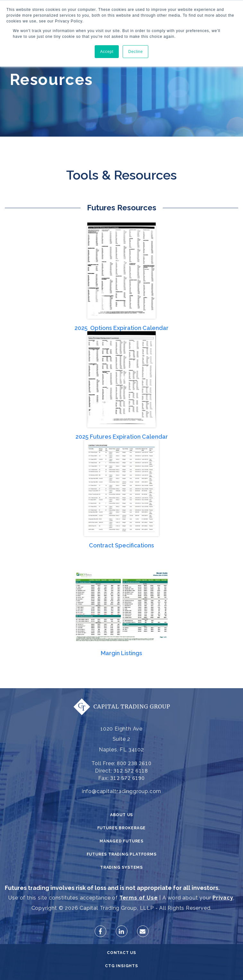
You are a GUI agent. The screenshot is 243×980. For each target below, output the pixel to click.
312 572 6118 (131, 771)
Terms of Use (139, 898)
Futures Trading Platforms (122, 854)
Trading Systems (121, 867)
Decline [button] (135, 52)
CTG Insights (121, 966)
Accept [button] (107, 52)
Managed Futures (121, 841)
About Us (121, 815)
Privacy (223, 898)
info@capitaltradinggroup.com (121, 791)
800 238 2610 (134, 764)
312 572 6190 (127, 778)
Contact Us (121, 953)
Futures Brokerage (122, 828)
